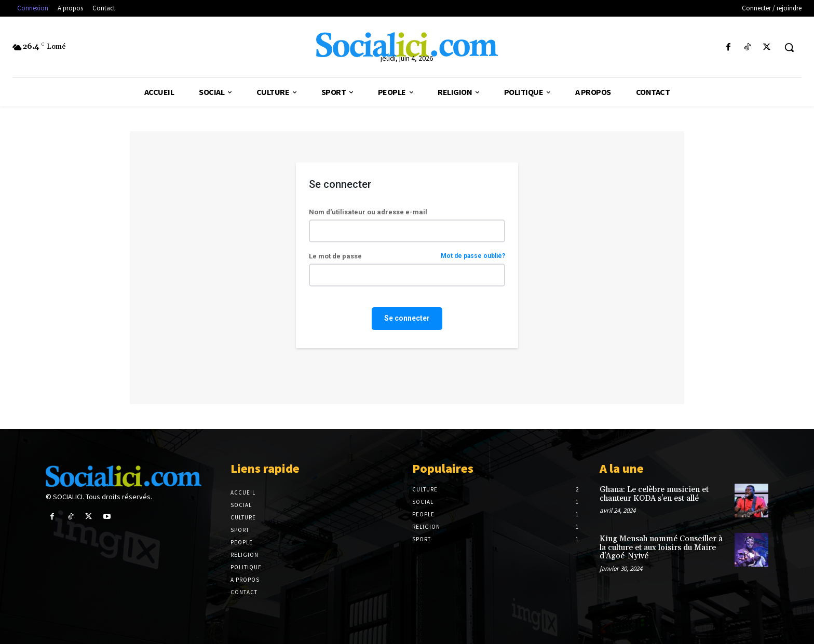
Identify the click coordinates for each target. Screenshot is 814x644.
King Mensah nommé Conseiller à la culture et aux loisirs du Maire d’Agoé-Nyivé (661, 547)
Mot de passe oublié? (473, 256)
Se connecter (407, 318)
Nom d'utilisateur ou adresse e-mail (368, 212)
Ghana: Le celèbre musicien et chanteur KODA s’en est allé (654, 494)
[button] (789, 47)
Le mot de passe (407, 256)
